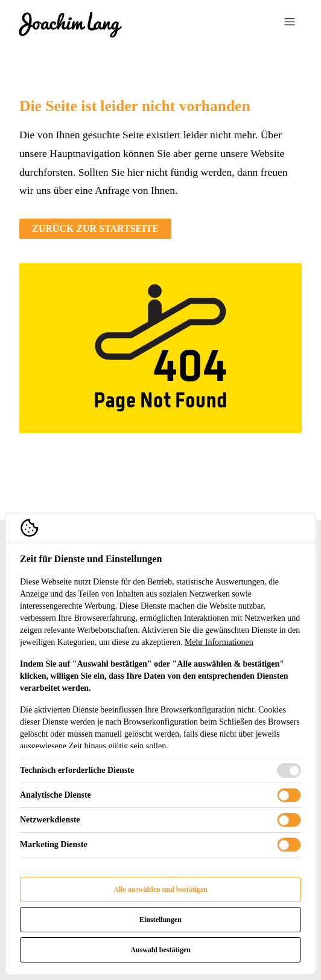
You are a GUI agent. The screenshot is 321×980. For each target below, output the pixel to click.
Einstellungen (160, 920)
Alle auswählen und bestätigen (160, 889)
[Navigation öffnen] (290, 24)
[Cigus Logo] (70, 24)
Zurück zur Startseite (95, 229)
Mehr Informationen (219, 642)
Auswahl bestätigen (160, 950)
